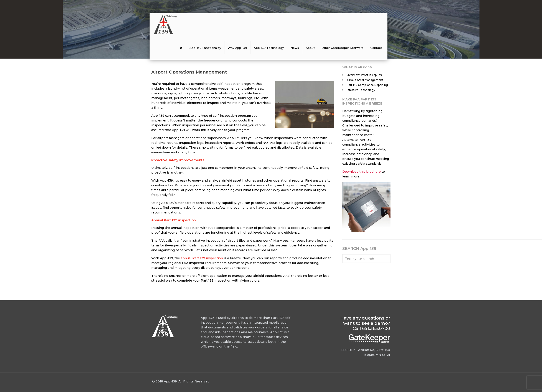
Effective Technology (361, 90)
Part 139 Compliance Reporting (367, 85)
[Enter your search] (366, 259)
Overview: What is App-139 (364, 75)
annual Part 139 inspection (202, 258)
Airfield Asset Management (365, 80)
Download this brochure (362, 172)
